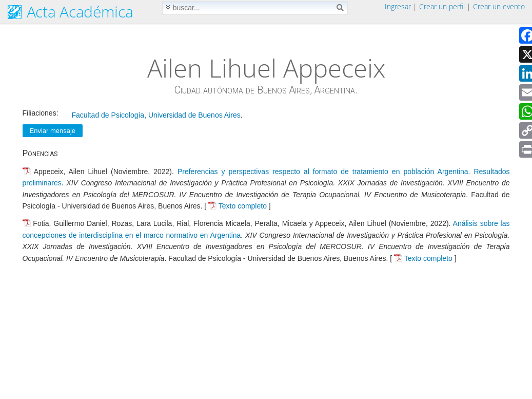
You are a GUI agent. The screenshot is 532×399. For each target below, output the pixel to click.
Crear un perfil (442, 6)
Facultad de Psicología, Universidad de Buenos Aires (156, 115)
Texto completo (243, 206)
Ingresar (398, 6)
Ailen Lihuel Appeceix (266, 68)
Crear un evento (499, 6)
